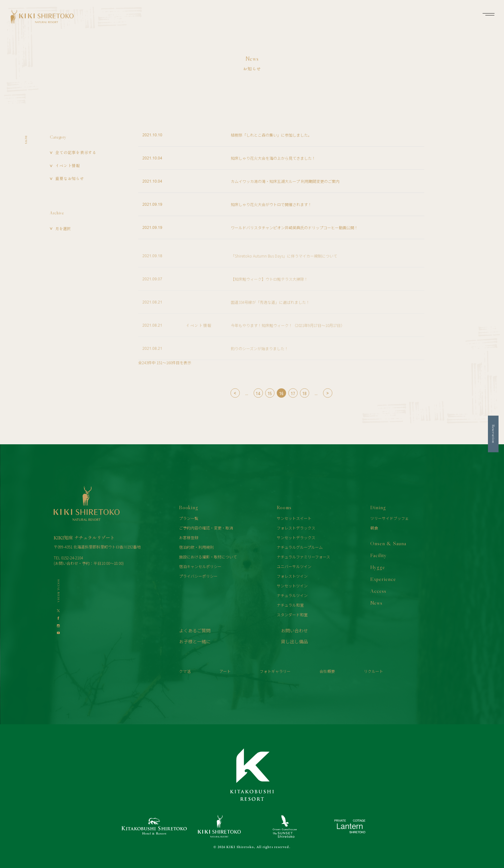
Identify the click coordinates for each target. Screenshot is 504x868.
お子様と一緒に (195, 641)
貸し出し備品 (294, 641)
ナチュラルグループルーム (300, 547)
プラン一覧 (189, 518)
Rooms (284, 507)
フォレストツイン (292, 576)
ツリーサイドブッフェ (390, 518)
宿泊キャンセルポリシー (200, 566)
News (376, 603)
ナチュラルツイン (292, 595)
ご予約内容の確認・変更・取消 (206, 528)
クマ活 (185, 671)
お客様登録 (189, 537)
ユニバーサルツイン (294, 566)
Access (378, 591)
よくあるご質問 (195, 630)
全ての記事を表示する (76, 152)
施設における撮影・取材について (208, 557)
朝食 (374, 528)
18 (305, 393)
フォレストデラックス (296, 528)
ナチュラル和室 (290, 605)
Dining (378, 507)
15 (270, 393)
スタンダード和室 (292, 615)
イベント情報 (68, 165)
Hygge (378, 567)
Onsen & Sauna (388, 543)
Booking (189, 507)
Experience (383, 579)
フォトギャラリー (275, 671)
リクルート (373, 671)
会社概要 (327, 671)
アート (225, 671)
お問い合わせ (294, 630)
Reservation (494, 434)
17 (293, 393)
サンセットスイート (294, 518)
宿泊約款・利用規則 (196, 547)
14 (258, 393)
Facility (378, 555)
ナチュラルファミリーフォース (303, 557)
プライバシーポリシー (198, 576)
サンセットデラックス (296, 537)
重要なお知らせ (70, 178)
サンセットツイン (292, 586)
